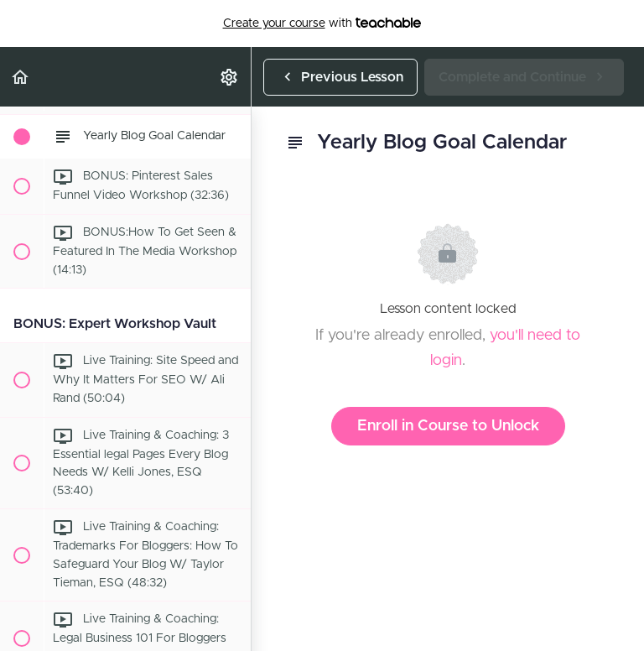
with (322, 23)
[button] (21, 77)
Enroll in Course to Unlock (448, 426)
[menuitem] (230, 77)
